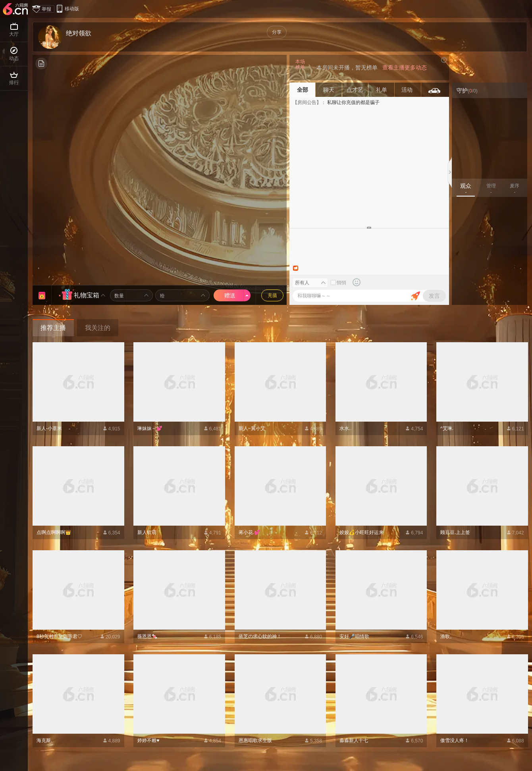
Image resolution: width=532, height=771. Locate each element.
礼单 (382, 90)
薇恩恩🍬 (147, 636)
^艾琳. (447, 428)
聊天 (329, 90)
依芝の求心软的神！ (260, 636)
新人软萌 (147, 532)
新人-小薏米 (49, 428)
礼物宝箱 (87, 295)
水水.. (346, 428)
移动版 (67, 9)
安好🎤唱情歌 (354, 636)
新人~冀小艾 (252, 428)
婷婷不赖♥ (148, 740)
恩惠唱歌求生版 (255, 740)
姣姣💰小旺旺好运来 (361, 532)
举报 (44, 9)
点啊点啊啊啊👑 (54, 532)
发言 (434, 296)
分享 (277, 32)
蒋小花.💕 (249, 532)
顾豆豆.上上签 (455, 532)
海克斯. (44, 740)
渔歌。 (447, 636)
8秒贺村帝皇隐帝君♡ (59, 636)
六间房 (16, 10)
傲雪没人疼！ (455, 740)
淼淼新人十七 (354, 740)
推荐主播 (53, 328)
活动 (408, 90)
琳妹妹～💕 (150, 428)
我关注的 (98, 328)
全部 (303, 90)
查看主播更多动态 (405, 67)
